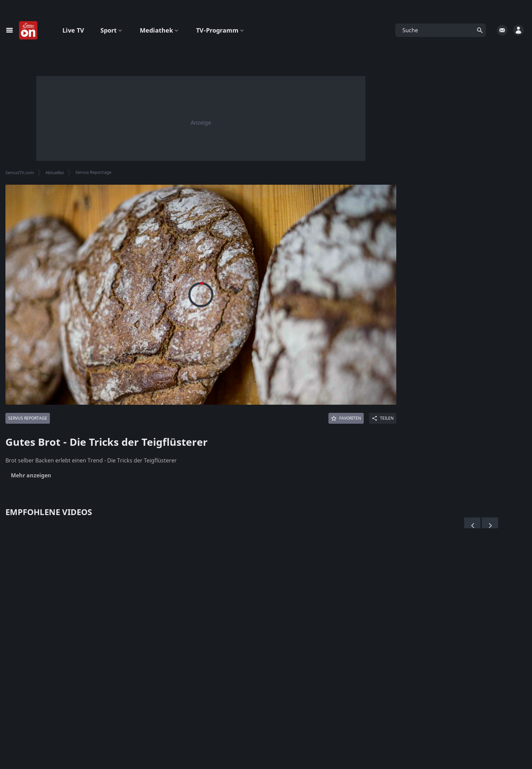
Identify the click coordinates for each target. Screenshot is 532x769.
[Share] (383, 418)
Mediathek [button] (160, 30)
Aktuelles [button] (55, 172)
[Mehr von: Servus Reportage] (28, 418)
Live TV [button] (73, 30)
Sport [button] (112, 30)
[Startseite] (28, 31)
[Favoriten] (346, 418)
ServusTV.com (20, 172)
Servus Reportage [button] (93, 172)
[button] (441, 30)
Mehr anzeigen (31, 475)
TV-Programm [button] (221, 30)
